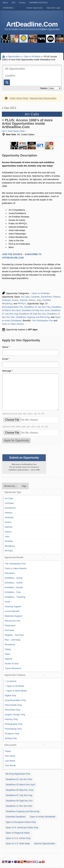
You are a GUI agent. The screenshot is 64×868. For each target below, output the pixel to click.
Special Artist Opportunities (43, 98)
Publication (10, 625)
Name (6, 347)
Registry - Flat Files (14, 635)
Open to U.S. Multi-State (18, 843)
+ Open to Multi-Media (16, 691)
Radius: (44, 88)
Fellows (57, 297)
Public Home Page (19, 98)
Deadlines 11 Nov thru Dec (19, 806)
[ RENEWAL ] (8, 8)
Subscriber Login (53, 8)
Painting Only (11, 719)
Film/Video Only (13, 710)
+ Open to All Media (40, 293)
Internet (24, 300)
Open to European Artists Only (21, 822)
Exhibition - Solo (13, 592)
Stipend (9, 659)
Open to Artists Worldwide (43, 817)
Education (10, 573)
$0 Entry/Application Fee (18, 774)
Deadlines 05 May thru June (36, 310)
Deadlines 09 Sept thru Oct (32, 314)
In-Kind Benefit (12, 611)
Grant (8, 602)
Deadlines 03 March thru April (20, 784)
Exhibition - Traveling (15, 597)
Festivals (6, 300)
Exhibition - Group (14, 578)
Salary (8, 649)
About (5, 3)
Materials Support (13, 616)
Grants (15, 300)
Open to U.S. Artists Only (18, 838)
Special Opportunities (45, 843)
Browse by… (10, 486)
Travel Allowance (13, 668)
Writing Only (11, 738)
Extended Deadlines (16, 817)
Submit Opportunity (34, 8)
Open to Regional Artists (18, 833)
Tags (24, 486)
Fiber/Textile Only (13, 705)
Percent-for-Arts (13, 621)
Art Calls (25, 297)
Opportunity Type (13, 492)
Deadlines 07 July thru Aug (19, 795)
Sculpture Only (12, 734)
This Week (10, 756)
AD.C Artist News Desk (13, 131)
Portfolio (47, 300)
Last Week (10, 761)
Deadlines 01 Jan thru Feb (37, 307)
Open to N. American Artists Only (22, 827)
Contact (22, 3)
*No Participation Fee (42, 321)
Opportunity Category (15, 675)
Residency (7, 304)
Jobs (39, 300)
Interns (32, 300)
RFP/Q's (22, 304)
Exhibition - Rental (14, 587)
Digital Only (10, 695)
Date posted (10, 745)
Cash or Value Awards (13, 324)
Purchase (9, 630)
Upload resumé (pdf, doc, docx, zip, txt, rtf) (23, 414)
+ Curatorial (11, 681)
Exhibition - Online (14, 583)
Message (7, 371)
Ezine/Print (46, 297)
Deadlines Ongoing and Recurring (33, 317)
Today (8, 751)
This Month (10, 765)
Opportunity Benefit (14, 557)
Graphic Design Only (15, 714)
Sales (8, 654)
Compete (35, 297)
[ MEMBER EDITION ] (38, 3)
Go (7, 82)
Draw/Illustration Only (15, 700)
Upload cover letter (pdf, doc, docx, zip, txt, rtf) (25, 427)
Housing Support (13, 606)
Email (6, 359)
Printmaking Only (13, 729)
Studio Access (12, 664)
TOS (13, 3)
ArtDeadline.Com (32, 24)
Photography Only (14, 724)
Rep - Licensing (12, 640)
